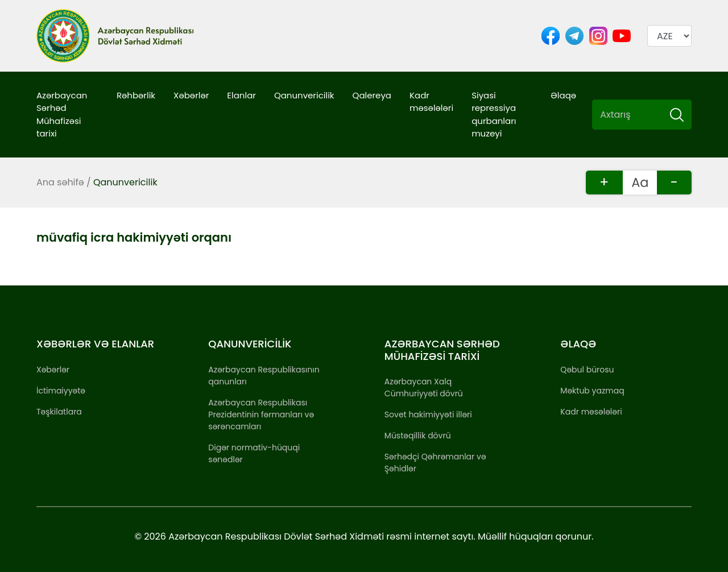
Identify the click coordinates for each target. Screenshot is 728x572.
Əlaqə (563, 95)
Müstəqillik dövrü (418, 436)
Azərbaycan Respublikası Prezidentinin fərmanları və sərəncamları (261, 415)
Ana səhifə (60, 182)
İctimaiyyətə (61, 391)
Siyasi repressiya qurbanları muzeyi (494, 115)
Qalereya (372, 95)
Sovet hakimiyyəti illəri (428, 415)
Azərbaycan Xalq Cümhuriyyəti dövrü (424, 387)
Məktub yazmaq (592, 391)
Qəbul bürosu (587, 370)
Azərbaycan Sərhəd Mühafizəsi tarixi (62, 115)
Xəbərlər (191, 95)
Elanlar (241, 95)
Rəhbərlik (136, 95)
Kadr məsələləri (431, 102)
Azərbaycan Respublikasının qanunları (264, 376)
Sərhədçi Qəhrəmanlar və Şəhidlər (435, 463)
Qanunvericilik (304, 95)
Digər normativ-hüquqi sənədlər (254, 453)
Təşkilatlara (59, 412)
